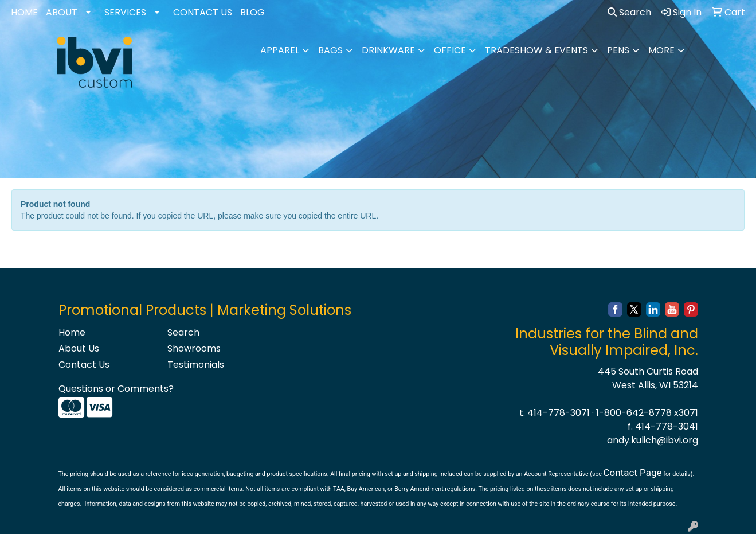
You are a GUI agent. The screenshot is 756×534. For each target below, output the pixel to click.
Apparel (280, 50)
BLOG (252, 12)
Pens (618, 50)
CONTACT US (203, 12)
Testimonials (196, 365)
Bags (330, 50)
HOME (24, 12)
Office (450, 50)
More (661, 50)
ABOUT (62, 12)
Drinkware (388, 50)
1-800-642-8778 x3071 (647, 413)
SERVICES (125, 12)
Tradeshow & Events (536, 50)
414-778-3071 (559, 413)
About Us (79, 348)
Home (72, 332)
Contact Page (632, 473)
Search (629, 12)
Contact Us (84, 365)
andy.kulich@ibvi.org (653, 440)
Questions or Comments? (116, 389)
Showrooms (194, 348)
